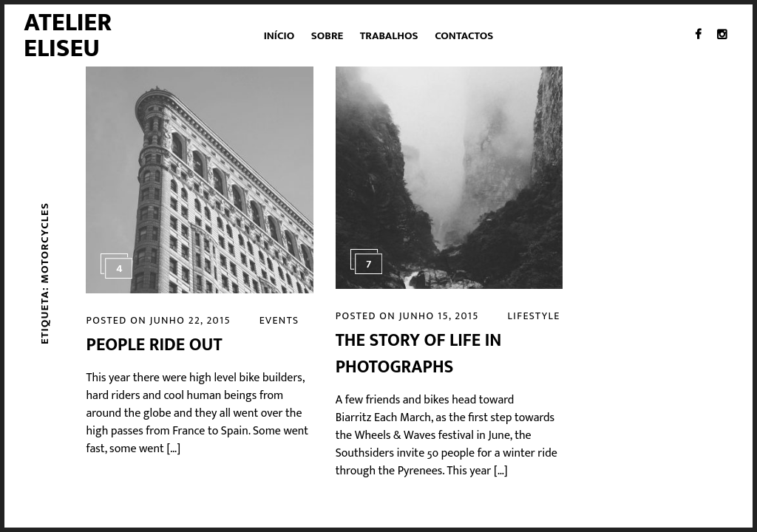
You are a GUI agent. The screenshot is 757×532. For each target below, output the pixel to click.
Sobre (327, 36)
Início (279, 36)
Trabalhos (389, 36)
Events (279, 320)
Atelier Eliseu (68, 35)
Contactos (464, 36)
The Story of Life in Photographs (419, 354)
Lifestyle (534, 316)
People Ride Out (154, 345)
